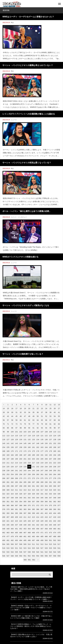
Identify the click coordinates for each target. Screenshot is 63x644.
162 (38, 447)
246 (38, 471)
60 (21, 420)
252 (4, 474)
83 (59, 424)
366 (12, 505)
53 (50, 416)
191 (42, 455)
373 (42, 505)
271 (25, 478)
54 (55, 416)
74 (21, 424)
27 (59, 408)
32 (21, 412)
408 (12, 517)
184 (12, 455)
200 (21, 459)
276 (46, 478)
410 (21, 517)
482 (29, 536)
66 (46, 420)
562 (34, 560)
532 (4, 552)
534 (12, 552)
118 (29, 436)
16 (12, 408)
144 (21, 443)
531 (59, 548)
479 (16, 536)
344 (38, 498)
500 (46, 540)
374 (46, 505)
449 (8, 529)
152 (55, 443)
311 (16, 490)
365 (8, 505)
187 (25, 455)
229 (25, 467)
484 (38, 536)
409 (16, 517)
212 (12, 463)
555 (42, 556)
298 (21, 486)
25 (50, 408)
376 (55, 505)
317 (42, 490)
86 (12, 428)
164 (46, 447)
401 (42, 513)
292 (55, 482)
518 (4, 548)
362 (55, 502)
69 (59, 420)
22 (38, 408)
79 (42, 424)
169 (8, 451)
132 (29, 440)
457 (42, 529)
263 (50, 474)
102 (21, 432)
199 (16, 459)
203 (33, 459)
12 (55, 405)
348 (55, 498)
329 (33, 494)
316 (38, 490)
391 (59, 509)
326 (21, 494)
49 (34, 416)
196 (4, 459)
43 (8, 416)
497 (33, 540)
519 (8, 548)
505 (8, 544)
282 (12, 482)
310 (12, 490)
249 (50, 471)
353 (16, 502)
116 (21, 436)
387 (42, 509)
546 (4, 556)
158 (21, 447)
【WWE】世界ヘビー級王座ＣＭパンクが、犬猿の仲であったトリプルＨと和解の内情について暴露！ (31, 617)
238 (4, 471)
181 (59, 451)
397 (25, 513)
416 (46, 517)
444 (46, 525)
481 (25, 536)
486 (46, 536)
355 (25, 502)
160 (29, 447)
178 (46, 451)
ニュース (14, 120)
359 (42, 502)
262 (46, 474)
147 (33, 443)
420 (4, 521)
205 (42, 459)
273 (33, 478)
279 (59, 478)
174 (29, 451)
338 (12, 498)
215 (25, 463)
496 (29, 540)
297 (16, 486)
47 (25, 416)
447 (59, 525)
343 (33, 498)
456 (38, 529)
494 (21, 540)
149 (42, 443)
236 (55, 467)
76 (29, 424)
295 (8, 486)
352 (12, 502)
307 (59, 486)
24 (46, 408)
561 (29, 560)
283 (16, 482)
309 (8, 490)
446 (55, 525)
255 (16, 474)
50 (38, 416)
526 (38, 548)
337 (8, 498)
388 (46, 509)
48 (29, 416)
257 (25, 474)
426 (29, 521)
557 (50, 556)
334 (55, 494)
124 (55, 436)
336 (4, 498)
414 (38, 517)
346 (46, 498)
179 (50, 451)
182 (4, 455)
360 (46, 502)
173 (25, 451)
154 (4, 447)
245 (33, 471)
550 (21, 556)
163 (42, 447)
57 (8, 420)
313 (25, 490)
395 (16, 513)
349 (59, 498)
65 (42, 420)
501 (50, 540)
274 (38, 478)
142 (12, 443)
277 (50, 478)
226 (12, 467)
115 (16, 436)
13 (59, 405)
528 (46, 548)
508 (21, 544)
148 (38, 443)
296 (12, 486)
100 (12, 432)
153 (59, 443)
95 (50, 428)
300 (29, 486)
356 (29, 502)
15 (8, 408)
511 (33, 544)
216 (29, 463)
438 (21, 525)
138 (55, 440)
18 (21, 408)
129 (16, 440)
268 (12, 478)
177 (42, 451)
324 (12, 494)
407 (8, 517)
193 (50, 455)
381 (16, 509)
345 (42, 498)
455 (33, 529)
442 (38, 525)
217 (33, 463)
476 (4, 536)
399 (33, 513)
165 (50, 447)
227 (16, 467)
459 (50, 529)
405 (59, 513)
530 (55, 548)
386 (38, 509)
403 (50, 513)
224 (4, 467)
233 (42, 467)
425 (25, 521)
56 (4, 420)
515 (50, 544)
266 (4, 478)
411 (25, 517)
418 (55, 517)
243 (25, 471)
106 (38, 432)
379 (8, 509)
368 (21, 505)
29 (8, 412)
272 (29, 478)
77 (34, 424)
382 (21, 509)
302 (38, 486)
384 (29, 509)
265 (59, 474)
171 (16, 451)
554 (38, 556)
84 (4, 428)
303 (42, 486)
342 (29, 498)
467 (25, 533)
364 (4, 505)
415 (42, 517)
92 (38, 428)
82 (55, 424)
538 (29, 552)
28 (4, 412)
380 (12, 509)
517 (59, 544)
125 (59, 436)
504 (4, 544)
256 (21, 474)
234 (46, 467)
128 (12, 440)
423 (16, 521)
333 (50, 494)
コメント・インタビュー (19, 217)
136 (46, 440)
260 (38, 474)
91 (34, 428)
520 (12, 548)
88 (21, 428)
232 (38, 467)
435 (8, 525)
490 (4, 540)
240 (12, 471)
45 (17, 416)
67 (50, 420)
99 (8, 432)
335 (59, 494)
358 (38, 502)
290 (46, 482)
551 (25, 556)
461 (59, 529)
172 (21, 451)
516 (55, 544)
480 (21, 536)
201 (25, 459)
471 (42, 533)
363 (59, 502)
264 (55, 474)
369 (25, 505)
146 (29, 443)
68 (55, 420)
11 (50, 405)
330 (38, 494)
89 (25, 428)
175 (33, 451)
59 (17, 420)
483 (33, 536)
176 (38, 451)
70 (4, 424)
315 (33, 490)
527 (42, 548)
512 (38, 544)
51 (42, 416)
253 (8, 474)
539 (33, 552)
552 (29, 556)
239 (8, 471)
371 (33, 505)
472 (46, 533)
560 (25, 560)
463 (8, 533)
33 (25, 412)
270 (21, 478)
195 (59, 455)
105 (33, 432)
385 (33, 509)
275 (42, 478)
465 (16, 533)
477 (8, 536)
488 (55, 536)
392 (4, 513)
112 (4, 436)
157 (16, 447)
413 (33, 517)
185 (16, 455)
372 (38, 505)
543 (50, 552)
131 (25, 440)
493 (16, 540)
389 (50, 509)
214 (21, 463)
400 (38, 513)
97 (59, 428)
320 (55, 490)
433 (59, 521)
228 (21, 467)
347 (50, 498)
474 (55, 533)
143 (16, 443)
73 (17, 424)
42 (4, 416)
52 (46, 416)
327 (25, 494)
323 (8, 494)
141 (8, 443)
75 (25, 424)
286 (29, 482)
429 (42, 521)
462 (4, 533)
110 (55, 432)
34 (29, 412)
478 (12, 536)
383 (25, 509)
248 (46, 471)
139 (59, 440)
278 (55, 478)
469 (33, 533)
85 (8, 428)
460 (55, 529)
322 (4, 494)
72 (12, 424)
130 (21, 440)
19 (25, 408)
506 (12, 544)
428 (38, 521)
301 (33, 486)
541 (42, 552)
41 (59, 412)
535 (16, 552)
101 (16, 432)
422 (12, 521)
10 (46, 405)
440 (29, 525)
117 (25, 436)
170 (12, 451)
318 (46, 490)
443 (42, 525)
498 (38, 540)
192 (46, 455)
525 (33, 548)
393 (8, 513)
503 (59, 540)
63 (34, 420)
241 (16, 471)
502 (55, 540)
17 (17, 408)
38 (46, 412)
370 (29, 505)
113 (8, 436)
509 (25, 544)
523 (25, 548)
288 (38, 482)
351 (8, 502)
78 (38, 424)
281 (8, 482)
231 (33, 467)
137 (50, 440)
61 (25, 420)
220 (46, 463)
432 (55, 521)
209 (59, 459)
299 (25, 486)
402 (46, 513)
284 (21, 482)
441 (33, 525)
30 (12, 412)
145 (25, 443)
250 (55, 471)
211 (8, 463)
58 (12, 420)
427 (33, 521)
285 (25, 482)
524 (29, 548)
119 (33, 436)
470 (38, 533)
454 (29, 529)
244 (29, 471)
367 (16, 505)
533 (8, 552)
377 (59, 505)
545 (59, 552)
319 (50, 490)
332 (46, 494)
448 (4, 529)
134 (38, 440)
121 (42, 436)
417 (50, 517)
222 (55, 463)
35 (34, 412)
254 (12, 474)
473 (50, 533)
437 (16, 525)
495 (25, 540)
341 (25, 498)
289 (42, 482)
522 (21, 548)
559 (59, 556)
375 (50, 505)
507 (16, 544)
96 (55, 428)
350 (4, 502)
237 (59, 467)
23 (42, 408)
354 (21, 502)
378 (4, 509)
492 (12, 540)
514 (46, 544)
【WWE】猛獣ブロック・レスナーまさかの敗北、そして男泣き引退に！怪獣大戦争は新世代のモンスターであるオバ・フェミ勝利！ (31, 589)
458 (46, 529)
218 (38, 463)
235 (50, 467)
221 (50, 463)
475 (59, 533)
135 (42, 440)
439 (25, 525)
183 (8, 455)
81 (50, 424)
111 (59, 432)
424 (21, 521)
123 (50, 436)
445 (50, 525)
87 (17, 428)
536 (21, 552)
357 (33, 502)
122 (46, 436)
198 (12, 459)
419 (59, 517)
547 (8, 556)
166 (55, 447)
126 (4, 440)
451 (16, 529)
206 (46, 459)
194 (55, 455)
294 (4, 486)
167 (59, 447)
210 (4, 463)
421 (8, 521)
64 (38, 420)
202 (29, 459)
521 (16, 548)
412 (29, 517)
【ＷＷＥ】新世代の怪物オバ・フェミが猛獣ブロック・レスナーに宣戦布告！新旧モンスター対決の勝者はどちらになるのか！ (31, 626)
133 (33, 440)
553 (33, 556)
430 (46, 521)
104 (29, 432)
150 (46, 443)
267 (8, 478)
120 (38, 436)
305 (50, 486)
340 (21, 498)
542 (46, 552)
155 (8, 447)
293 (59, 482)
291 (50, 482)
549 (16, 556)
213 (16, 463)
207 (50, 459)
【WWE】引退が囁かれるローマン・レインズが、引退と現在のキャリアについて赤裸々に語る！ (31, 636)
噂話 (12, 23)
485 (42, 536)
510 (29, 544)
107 (42, 432)
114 (12, 436)
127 (8, 440)
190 (38, 455)
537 (25, 552)
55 (59, 416)
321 (59, 490)
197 (8, 459)
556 (46, 556)
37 (42, 412)
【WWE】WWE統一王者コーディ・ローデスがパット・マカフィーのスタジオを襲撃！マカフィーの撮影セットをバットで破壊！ (31, 608)
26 (55, 408)
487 (50, 536)
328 (29, 494)
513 (42, 544)
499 (42, 540)
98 (4, 432)
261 (42, 474)
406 (4, 517)
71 (8, 424)
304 (46, 486)
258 (29, 474)
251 (59, 471)
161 (33, 447)
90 (29, 428)
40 (55, 412)
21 (34, 408)
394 (12, 513)
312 (21, 490)
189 (33, 455)
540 (38, 552)
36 (38, 412)
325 (16, 494)
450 (12, 529)
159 (25, 447)
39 (50, 412)
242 (21, 471)
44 (12, 416)
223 (59, 463)
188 (29, 455)
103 (25, 432)
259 (33, 474)
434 (4, 525)
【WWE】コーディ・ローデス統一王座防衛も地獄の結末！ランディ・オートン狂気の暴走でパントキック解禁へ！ (31, 598)
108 (46, 432)
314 (29, 490)
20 (29, 408)
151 (50, 443)
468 (29, 533)
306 (55, 486)
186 (21, 455)
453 (25, 529)
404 (55, 513)
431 (50, 521)
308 (4, 490)
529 (50, 548)
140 (4, 443)
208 (55, 459)
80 (46, 424)
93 (42, 428)
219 (42, 463)
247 (42, 471)
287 (33, 482)
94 (46, 428)
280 (4, 482)
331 (42, 494)
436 (12, 525)
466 (21, 533)
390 (55, 509)
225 (8, 467)
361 (50, 502)
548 (12, 556)
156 (12, 447)
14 (4, 408)
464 (12, 533)
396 (21, 513)
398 (29, 513)
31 (17, 412)
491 (8, 540)
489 (59, 536)
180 (55, 451)
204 (38, 459)
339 (16, 498)
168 (4, 451)
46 (21, 416)
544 (55, 552)
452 (21, 529)
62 (29, 420)
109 (50, 432)
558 (55, 556)
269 (16, 478)
